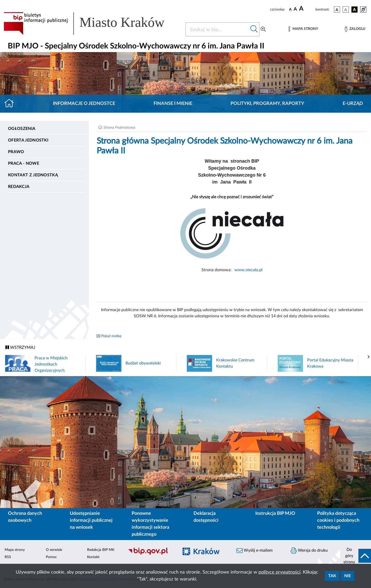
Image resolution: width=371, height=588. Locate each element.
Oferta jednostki (28, 140)
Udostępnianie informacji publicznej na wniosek (91, 520)
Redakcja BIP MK (101, 550)
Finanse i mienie (173, 104)
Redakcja (19, 187)
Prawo (16, 152)
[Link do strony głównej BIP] (91, 23)
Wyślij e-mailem (255, 551)
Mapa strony (15, 550)
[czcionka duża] (306, 9)
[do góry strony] (356, 556)
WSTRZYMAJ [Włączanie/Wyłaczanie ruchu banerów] (20, 347)
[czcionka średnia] (295, 9)
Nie (348, 576)
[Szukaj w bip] (254, 29)
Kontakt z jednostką (33, 175)
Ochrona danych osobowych (25, 517)
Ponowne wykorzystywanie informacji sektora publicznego (150, 524)
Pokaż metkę (111, 336)
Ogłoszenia (22, 129)
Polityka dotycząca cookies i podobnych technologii (338, 520)
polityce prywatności (279, 572)
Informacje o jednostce (84, 104)
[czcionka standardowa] (290, 9)
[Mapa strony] (303, 29)
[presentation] (369, 357)
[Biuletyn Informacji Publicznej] (151, 554)
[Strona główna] (11, 104)
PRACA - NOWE (24, 163)
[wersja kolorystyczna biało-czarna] (346, 10)
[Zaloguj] (355, 29)
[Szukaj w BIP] (217, 29)
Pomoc (51, 557)
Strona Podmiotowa (119, 128)
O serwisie (54, 550)
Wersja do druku (309, 551)
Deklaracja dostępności (206, 517)
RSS (8, 557)
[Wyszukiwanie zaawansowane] (263, 29)
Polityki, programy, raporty (267, 104)
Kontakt (93, 557)
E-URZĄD (353, 104)
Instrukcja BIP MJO (275, 514)
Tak (332, 576)
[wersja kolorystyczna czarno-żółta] (355, 10)
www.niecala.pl (248, 270)
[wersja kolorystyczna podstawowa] (337, 10)
